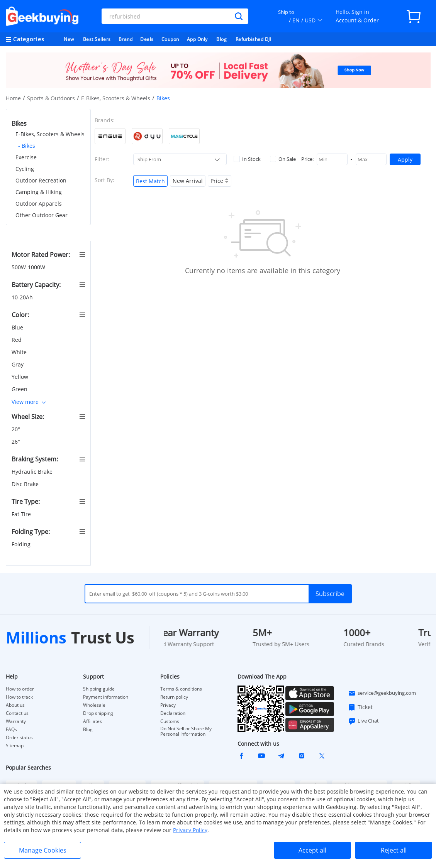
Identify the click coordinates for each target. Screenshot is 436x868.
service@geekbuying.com (382, 693)
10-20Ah (23, 297)
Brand (126, 39)
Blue (18, 327)
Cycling (25, 169)
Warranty (16, 721)
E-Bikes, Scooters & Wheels (116, 98)
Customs (170, 721)
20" (17, 429)
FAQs (11, 730)
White (20, 352)
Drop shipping (98, 713)
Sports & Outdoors (51, 98)
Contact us (17, 713)
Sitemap (15, 746)
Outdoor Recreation (41, 180)
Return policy (174, 697)
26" (17, 442)
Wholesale (94, 705)
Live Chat (363, 721)
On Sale (283, 159)
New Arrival (188, 181)
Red (17, 340)
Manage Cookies (43, 850)
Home (13, 98)
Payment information (106, 697)
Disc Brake (26, 484)
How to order (20, 689)
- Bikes (27, 146)
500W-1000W (29, 267)
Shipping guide (99, 689)
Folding (22, 544)
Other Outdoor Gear (42, 215)
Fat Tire (22, 514)
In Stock (247, 159)
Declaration (173, 713)
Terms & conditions (181, 689)
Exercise (26, 157)
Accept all (312, 850)
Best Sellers (97, 39)
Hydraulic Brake (33, 472)
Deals (147, 39)
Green (20, 389)
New (69, 39)
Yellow (21, 377)
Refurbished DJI (254, 39)
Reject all (394, 850)
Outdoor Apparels (39, 203)
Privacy (168, 705)
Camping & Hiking (39, 192)
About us (15, 705)
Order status (19, 738)
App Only (197, 39)
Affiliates (92, 721)
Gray (18, 364)
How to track (19, 697)
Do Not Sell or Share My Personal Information (186, 731)
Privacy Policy (190, 830)
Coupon (170, 39)
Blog (221, 39)
